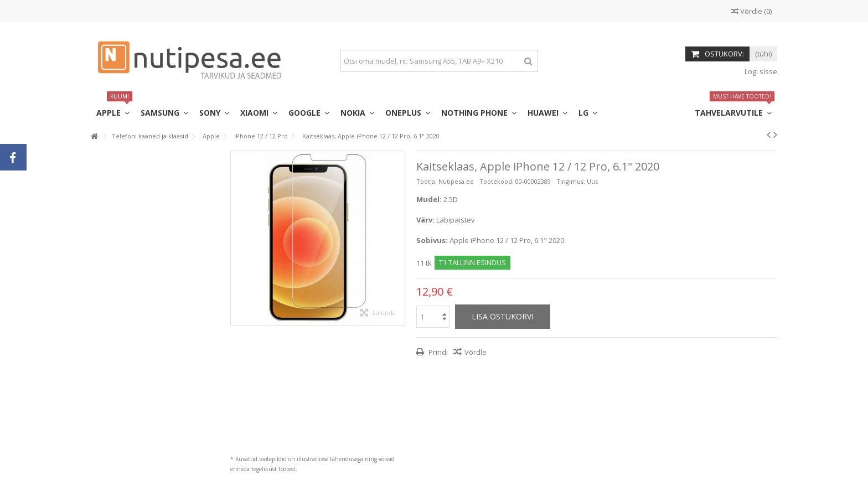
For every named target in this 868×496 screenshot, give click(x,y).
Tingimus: (571, 181)
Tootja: (427, 181)
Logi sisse (760, 71)
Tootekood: (497, 181)
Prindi (437, 352)
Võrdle (476, 352)
